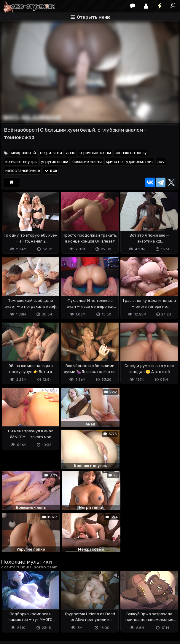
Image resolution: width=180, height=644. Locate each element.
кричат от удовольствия (130, 162)
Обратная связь (63, 609)
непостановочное (23, 171)
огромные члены (95, 153)
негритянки (51, 153)
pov (161, 162)
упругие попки (55, 162)
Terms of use (31, 609)
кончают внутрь (21, 162)
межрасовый (24, 153)
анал (71, 153)
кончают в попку (131, 153)
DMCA (10, 609)
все (51, 171)
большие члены (87, 162)
